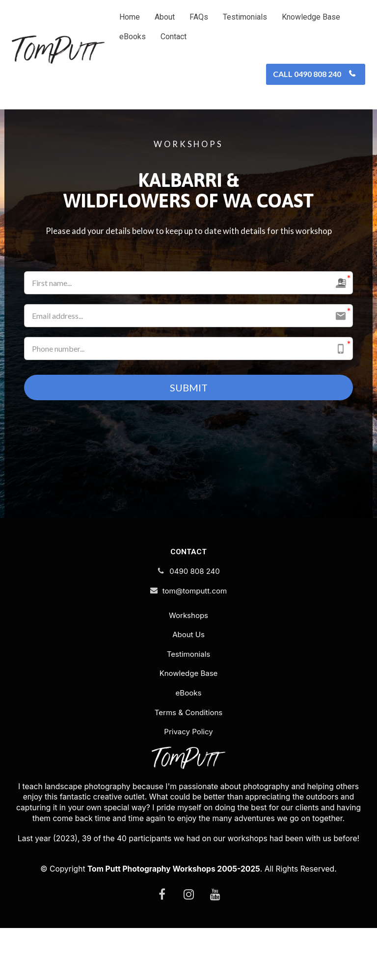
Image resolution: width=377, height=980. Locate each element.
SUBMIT (189, 388)
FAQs (199, 17)
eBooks (133, 37)
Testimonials (245, 17)
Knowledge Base (311, 17)
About (165, 17)
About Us (188, 635)
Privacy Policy (188, 733)
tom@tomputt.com (188, 592)
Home (130, 17)
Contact (174, 37)
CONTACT (188, 553)
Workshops (188, 616)
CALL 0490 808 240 (314, 74)
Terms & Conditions (188, 713)
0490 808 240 (188, 572)
